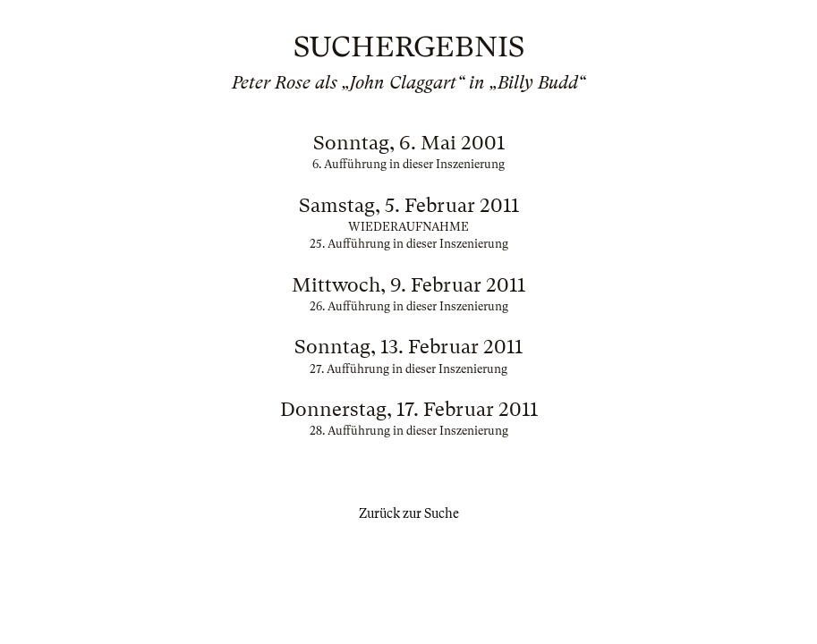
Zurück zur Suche (409, 513)
